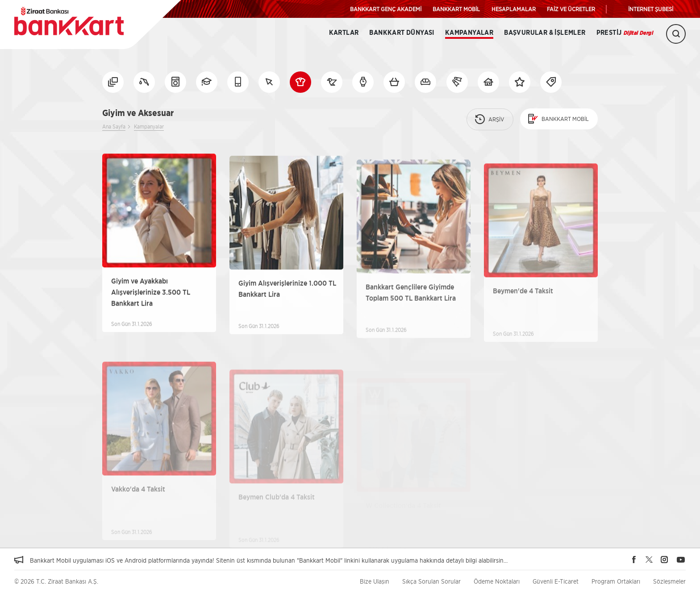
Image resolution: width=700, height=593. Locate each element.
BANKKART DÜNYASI (402, 33)
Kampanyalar (469, 33)
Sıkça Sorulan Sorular (431, 581)
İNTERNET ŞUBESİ (651, 9)
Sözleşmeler (669, 581)
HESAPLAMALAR (514, 9)
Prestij (625, 33)
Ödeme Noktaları (497, 581)
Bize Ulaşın (375, 581)
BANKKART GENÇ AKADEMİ (386, 9)
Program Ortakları (616, 581)
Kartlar (344, 33)
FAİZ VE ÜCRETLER (571, 9)
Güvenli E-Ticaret (556, 581)
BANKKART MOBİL (456, 9)
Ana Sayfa (114, 126)
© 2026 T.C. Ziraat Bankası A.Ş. (56, 581)
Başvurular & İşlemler (545, 33)
